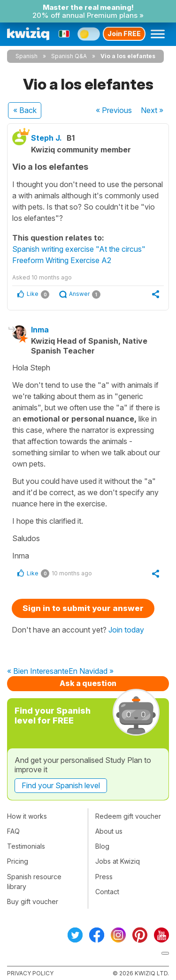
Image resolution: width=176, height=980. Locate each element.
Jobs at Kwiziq (118, 861)
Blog (102, 846)
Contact (107, 892)
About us (109, 831)
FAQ (13, 831)
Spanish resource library (34, 882)
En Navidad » (91, 671)
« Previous (114, 110)
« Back (25, 110)
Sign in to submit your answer (83, 608)
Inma (40, 330)
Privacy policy (30, 973)
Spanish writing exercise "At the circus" (79, 249)
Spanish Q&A (69, 56)
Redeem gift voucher (128, 816)
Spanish (27, 56)
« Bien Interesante (38, 671)
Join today (126, 630)
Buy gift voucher (33, 901)
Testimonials (26, 846)
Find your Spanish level (61, 785)
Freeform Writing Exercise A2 (62, 260)
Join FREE (124, 34)
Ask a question (88, 683)
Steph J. (46, 138)
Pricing (18, 861)
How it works (27, 816)
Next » (152, 110)
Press (104, 877)
